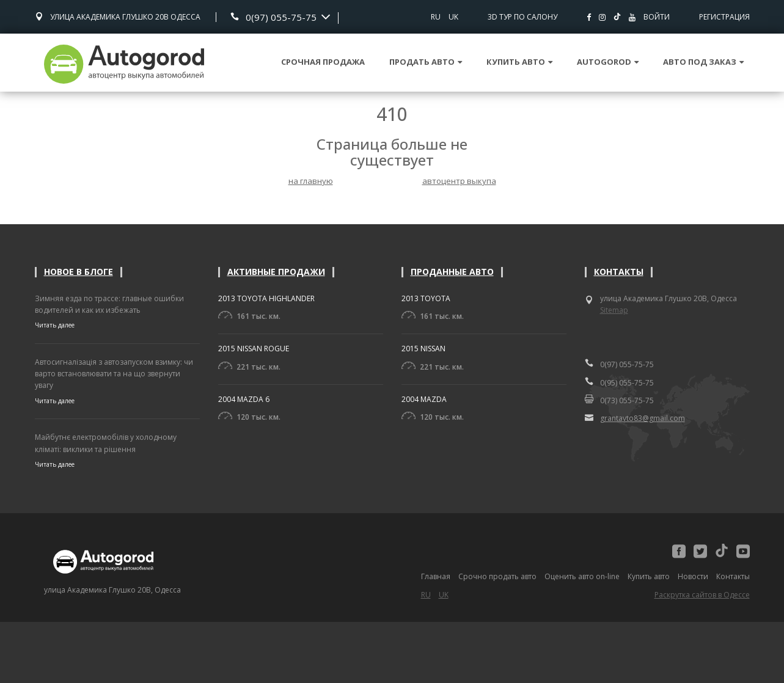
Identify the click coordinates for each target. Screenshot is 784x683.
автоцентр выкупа (459, 181)
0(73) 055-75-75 (619, 400)
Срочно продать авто (497, 576)
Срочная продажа (323, 62)
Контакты (619, 272)
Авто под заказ (703, 62)
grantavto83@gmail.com (635, 418)
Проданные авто (452, 272)
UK (453, 17)
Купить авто (519, 62)
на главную (311, 181)
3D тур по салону (522, 17)
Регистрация (724, 17)
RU (436, 17)
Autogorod (608, 62)
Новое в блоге (79, 272)
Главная (436, 576)
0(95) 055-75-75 (619, 382)
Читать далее (55, 325)
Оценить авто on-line (582, 576)
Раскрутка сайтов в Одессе (702, 595)
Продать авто (426, 62)
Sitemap (614, 310)
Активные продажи (276, 272)
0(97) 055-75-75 (281, 17)
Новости (693, 576)
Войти (657, 17)
